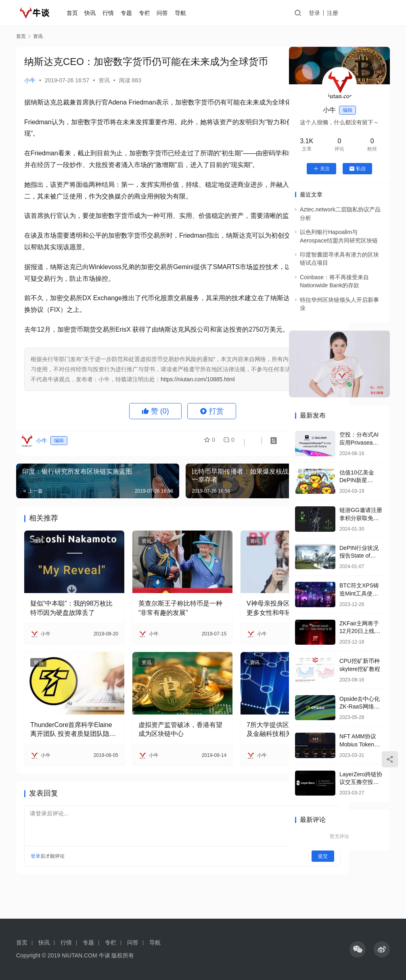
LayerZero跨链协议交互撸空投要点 (361, 782)
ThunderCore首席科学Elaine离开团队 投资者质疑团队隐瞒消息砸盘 (63, 758)
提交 (255, 884)
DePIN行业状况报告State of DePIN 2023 (359, 556)
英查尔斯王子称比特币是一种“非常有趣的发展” (148, 651)
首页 (83, 13)
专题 (137, 13)
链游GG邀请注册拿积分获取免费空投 (361, 518)
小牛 (30, 80)
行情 (119, 13)
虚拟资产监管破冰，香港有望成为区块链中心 (148, 757)
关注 (321, 169)
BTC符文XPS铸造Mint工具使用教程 (359, 593)
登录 (337, 13)
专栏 (155, 13)
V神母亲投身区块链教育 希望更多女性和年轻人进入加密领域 (233, 651)
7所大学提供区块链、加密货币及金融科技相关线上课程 (234, 758)
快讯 (101, 13)
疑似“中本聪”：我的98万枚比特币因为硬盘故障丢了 (63, 651)
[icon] (358, 949)
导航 (191, 13)
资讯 (104, 80)
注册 (355, 13)
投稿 (379, 13)
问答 (173, 13)
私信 (357, 169)
